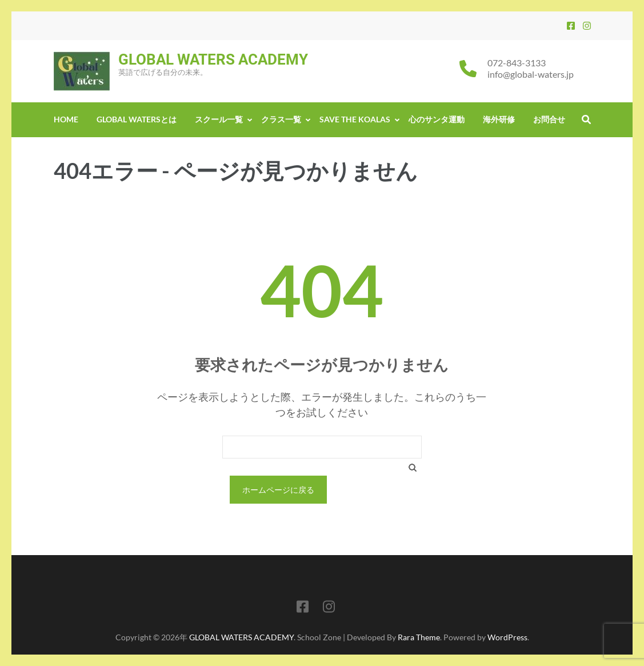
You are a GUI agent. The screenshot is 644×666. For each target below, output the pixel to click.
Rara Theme (419, 637)
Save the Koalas (355, 119)
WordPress (507, 637)
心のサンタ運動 (437, 119)
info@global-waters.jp (531, 74)
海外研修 (499, 119)
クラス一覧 (281, 119)
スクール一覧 (219, 119)
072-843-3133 (517, 63)
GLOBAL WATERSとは (137, 119)
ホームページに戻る (278, 490)
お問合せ (549, 119)
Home (66, 119)
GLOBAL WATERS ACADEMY (213, 59)
